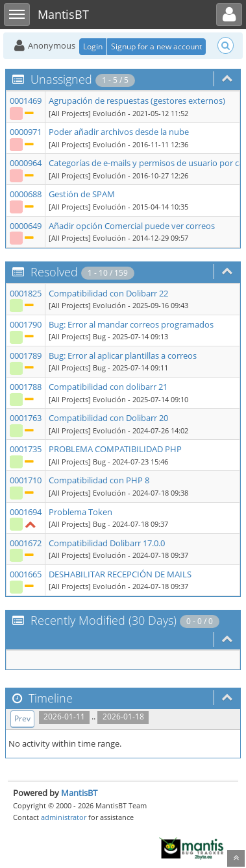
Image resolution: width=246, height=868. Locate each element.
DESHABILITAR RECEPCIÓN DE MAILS (120, 574)
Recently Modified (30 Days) (104, 620)
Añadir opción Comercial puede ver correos (132, 226)
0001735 (26, 449)
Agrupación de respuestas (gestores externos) (137, 101)
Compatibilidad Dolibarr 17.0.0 (107, 543)
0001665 (26, 574)
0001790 (26, 324)
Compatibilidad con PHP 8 (99, 480)
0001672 (26, 543)
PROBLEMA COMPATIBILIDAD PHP (115, 449)
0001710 (26, 480)
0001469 (26, 101)
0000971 (26, 132)
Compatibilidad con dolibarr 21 (108, 387)
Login (93, 46)
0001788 (26, 387)
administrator (64, 817)
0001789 (26, 356)
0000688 (26, 194)
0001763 (26, 418)
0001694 (26, 512)
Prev (22, 718)
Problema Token (80, 512)
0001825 (26, 293)
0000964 (26, 163)
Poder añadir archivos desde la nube (119, 132)
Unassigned (61, 79)
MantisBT (79, 793)
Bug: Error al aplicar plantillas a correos (123, 356)
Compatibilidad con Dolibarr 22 (108, 293)
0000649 (26, 226)
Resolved (54, 272)
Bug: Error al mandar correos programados (131, 324)
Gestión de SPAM (82, 194)
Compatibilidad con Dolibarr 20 (108, 418)
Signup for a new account (156, 46)
